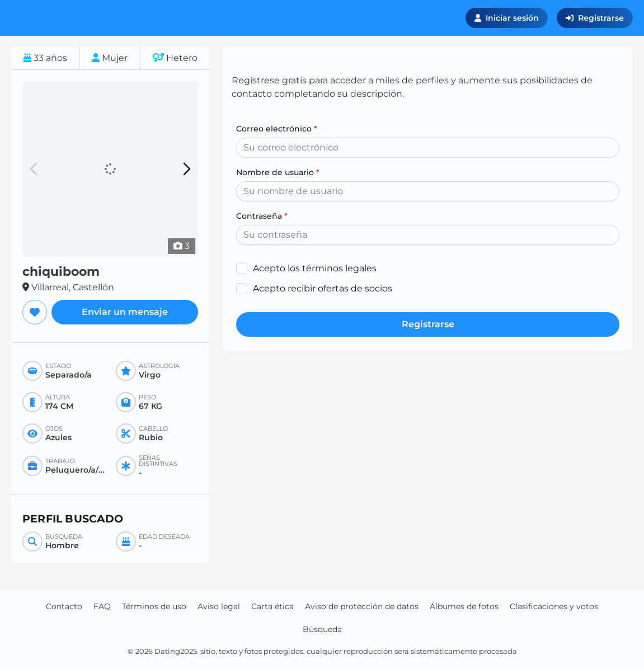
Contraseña (262, 216)
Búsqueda (322, 629)
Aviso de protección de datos (362, 606)
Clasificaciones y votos (554, 606)
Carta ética (272, 606)
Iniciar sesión (507, 18)
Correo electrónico (277, 129)
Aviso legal (219, 606)
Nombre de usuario (278, 172)
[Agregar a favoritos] (35, 312)
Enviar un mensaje (125, 312)
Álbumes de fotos (464, 606)
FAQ (102, 606)
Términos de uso (154, 606)
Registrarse (595, 18)
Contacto (64, 606)
